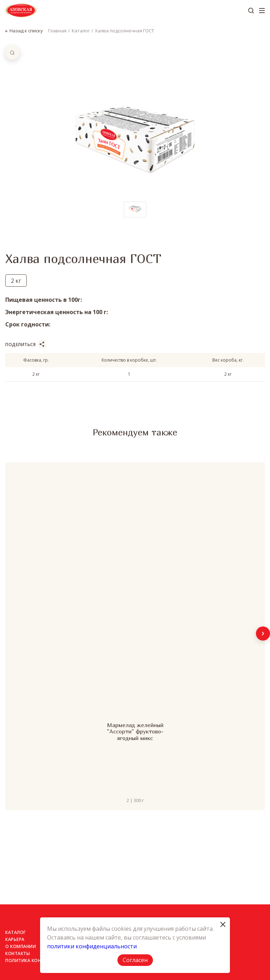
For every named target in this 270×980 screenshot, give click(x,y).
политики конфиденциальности (92, 946)
